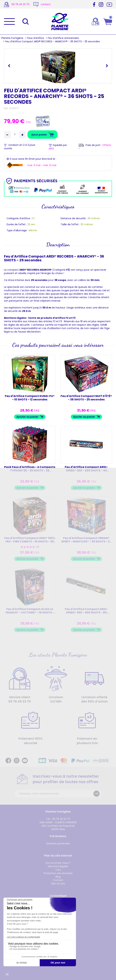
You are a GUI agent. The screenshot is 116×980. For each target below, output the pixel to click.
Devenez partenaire (58, 843)
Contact (58, 880)
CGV (58, 870)
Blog (58, 877)
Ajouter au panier (27, 417)
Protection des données (58, 873)
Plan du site (58, 884)
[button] (9, 66)
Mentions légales (58, 866)
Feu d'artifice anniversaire (63, 38)
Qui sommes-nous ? (58, 863)
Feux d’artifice (36, 38)
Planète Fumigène (12, 38)
